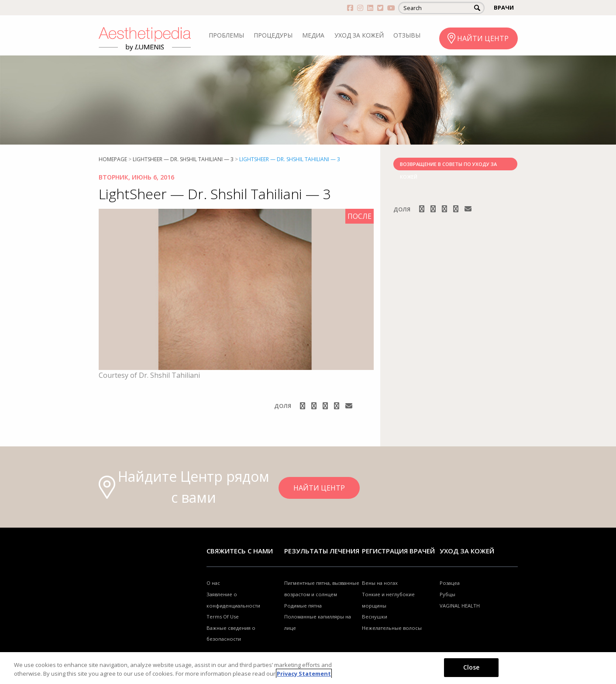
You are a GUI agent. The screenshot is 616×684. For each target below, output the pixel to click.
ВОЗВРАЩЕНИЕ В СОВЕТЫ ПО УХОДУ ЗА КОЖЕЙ (448, 166)
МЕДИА (313, 35)
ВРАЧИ (504, 7)
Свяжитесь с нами (240, 551)
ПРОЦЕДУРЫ (273, 35)
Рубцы (447, 594)
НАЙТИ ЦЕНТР (483, 38)
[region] (308, 668)
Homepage (113, 159)
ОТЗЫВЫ (407, 35)
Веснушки (375, 617)
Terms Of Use (223, 617)
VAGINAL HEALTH (460, 606)
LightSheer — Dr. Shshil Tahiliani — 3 (183, 159)
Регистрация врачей (398, 551)
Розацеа (450, 583)
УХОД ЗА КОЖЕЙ (359, 35)
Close (471, 667)
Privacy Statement (304, 674)
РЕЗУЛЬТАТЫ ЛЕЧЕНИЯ (322, 551)
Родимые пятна (303, 606)
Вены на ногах (380, 583)
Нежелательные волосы (392, 628)
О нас (213, 583)
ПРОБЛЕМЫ (226, 35)
